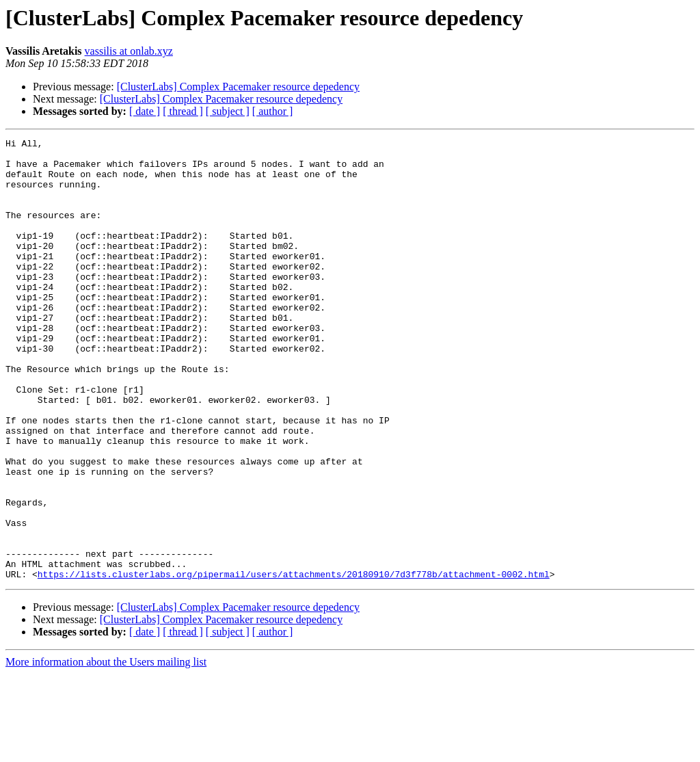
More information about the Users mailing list (106, 750)
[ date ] (145, 111)
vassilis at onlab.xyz (129, 51)
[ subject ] (228, 111)
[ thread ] (183, 111)
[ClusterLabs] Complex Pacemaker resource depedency (238, 87)
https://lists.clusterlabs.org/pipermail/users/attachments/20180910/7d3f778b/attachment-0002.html (294, 662)
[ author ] (273, 111)
